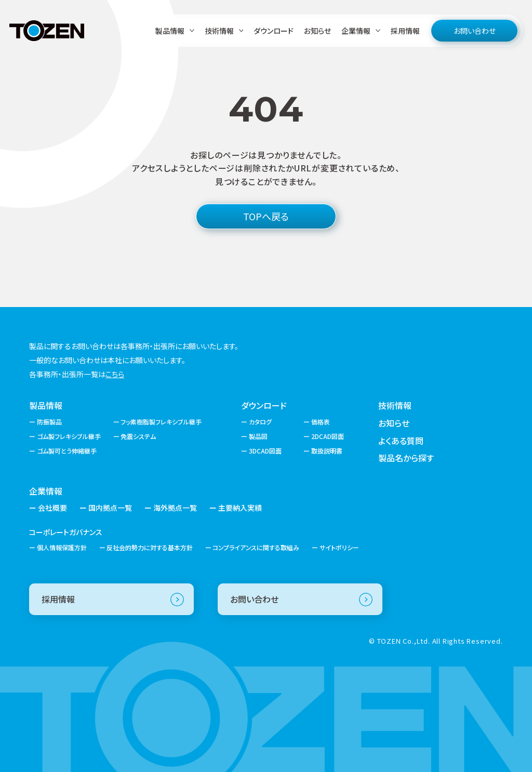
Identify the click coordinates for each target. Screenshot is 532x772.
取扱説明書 (327, 451)
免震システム (138, 436)
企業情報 (46, 491)
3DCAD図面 (265, 451)
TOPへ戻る (266, 216)
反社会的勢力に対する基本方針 (150, 547)
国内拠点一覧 (110, 508)
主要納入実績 (240, 508)
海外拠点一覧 (175, 508)
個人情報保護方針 (62, 547)
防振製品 (49, 422)
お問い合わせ (475, 31)
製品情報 (46, 405)
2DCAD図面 (328, 436)
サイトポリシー (339, 547)
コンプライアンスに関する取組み (256, 547)
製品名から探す (406, 458)
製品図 (258, 436)
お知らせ (317, 31)
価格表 (321, 422)
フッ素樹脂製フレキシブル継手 (161, 422)
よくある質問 (401, 441)
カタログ (260, 422)
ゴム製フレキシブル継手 (69, 436)
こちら (115, 374)
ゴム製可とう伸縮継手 (67, 451)
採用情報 (405, 31)
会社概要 (52, 508)
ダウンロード (274, 31)
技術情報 (395, 405)
